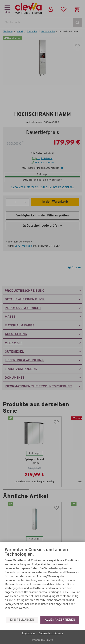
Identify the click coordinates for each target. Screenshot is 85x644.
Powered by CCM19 (43, 640)
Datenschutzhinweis (51, 633)
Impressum (29, 633)
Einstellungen (22, 620)
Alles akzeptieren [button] (60, 620)
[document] (42, 582)
